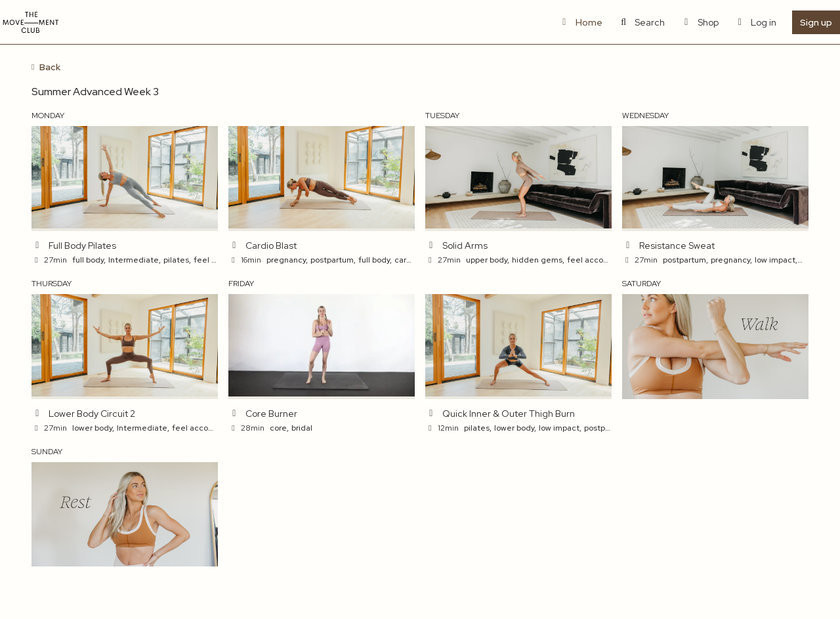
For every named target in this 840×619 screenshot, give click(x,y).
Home (580, 22)
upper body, (488, 260)
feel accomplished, (603, 260)
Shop (700, 22)
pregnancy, (287, 260)
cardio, (407, 260)
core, (279, 428)
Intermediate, (135, 260)
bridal (302, 428)
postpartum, (333, 260)
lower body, (93, 428)
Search (642, 22)
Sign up (816, 22)
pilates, (177, 260)
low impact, (776, 260)
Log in (756, 22)
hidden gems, (538, 260)
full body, (89, 260)
